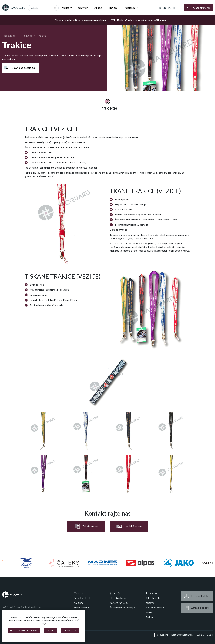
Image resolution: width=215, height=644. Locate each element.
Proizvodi (26, 36)
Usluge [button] (66, 8)
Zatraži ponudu (86, 526)
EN (164, 8)
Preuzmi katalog (197, 596)
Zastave (150, 603)
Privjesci (150, 612)
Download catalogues (20, 68)
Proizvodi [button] (82, 8)
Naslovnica (9, 36)
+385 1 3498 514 (204, 635)
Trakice (42, 36)
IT (174, 8)
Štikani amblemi (118, 598)
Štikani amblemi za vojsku (123, 608)
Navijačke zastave (155, 608)
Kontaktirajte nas (129, 526)
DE (170, 8)
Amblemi (79, 603)
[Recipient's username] (40, 8)
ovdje (43, 623)
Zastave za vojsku (119, 603)
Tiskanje (151, 593)
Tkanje (78, 593)
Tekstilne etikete (82, 598)
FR (179, 8)
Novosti (113, 8)
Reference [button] (130, 8)
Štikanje (115, 593)
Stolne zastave (81, 608)
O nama (98, 8)
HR (159, 8)
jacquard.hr (160, 635)
